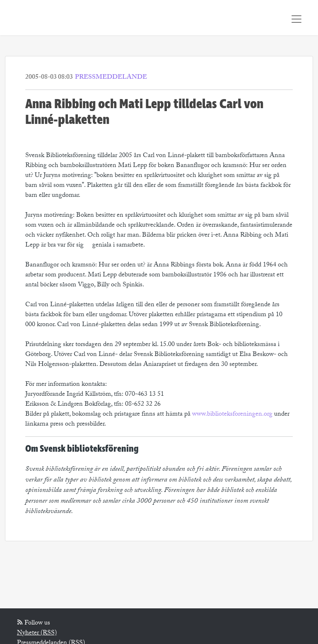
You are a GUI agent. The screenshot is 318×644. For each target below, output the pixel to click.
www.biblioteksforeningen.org (232, 415)
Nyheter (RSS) (37, 633)
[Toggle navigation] (296, 19)
